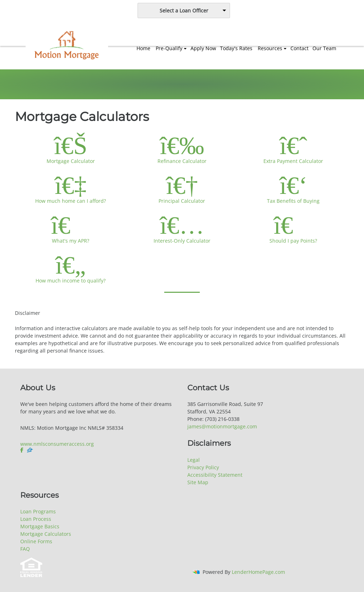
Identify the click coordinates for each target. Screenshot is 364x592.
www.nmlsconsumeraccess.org (57, 444)
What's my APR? (71, 228)
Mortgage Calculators (46, 534)
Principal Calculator (182, 188)
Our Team (324, 48)
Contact (299, 48)
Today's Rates (236, 48)
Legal (194, 460)
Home (143, 48)
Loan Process (36, 519)
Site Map (198, 482)
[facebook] (23, 450)
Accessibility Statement (215, 475)
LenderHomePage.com (258, 572)
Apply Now (203, 48)
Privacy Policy (203, 467)
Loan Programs (38, 511)
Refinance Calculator (182, 148)
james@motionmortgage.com (222, 426)
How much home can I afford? (71, 188)
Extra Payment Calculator (293, 148)
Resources (270, 48)
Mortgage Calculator (71, 148)
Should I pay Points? (293, 228)
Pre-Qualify (169, 48)
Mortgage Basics (40, 526)
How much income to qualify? (71, 268)
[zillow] (30, 450)
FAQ (25, 549)
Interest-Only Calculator (182, 228)
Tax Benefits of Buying (293, 188)
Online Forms (36, 541)
